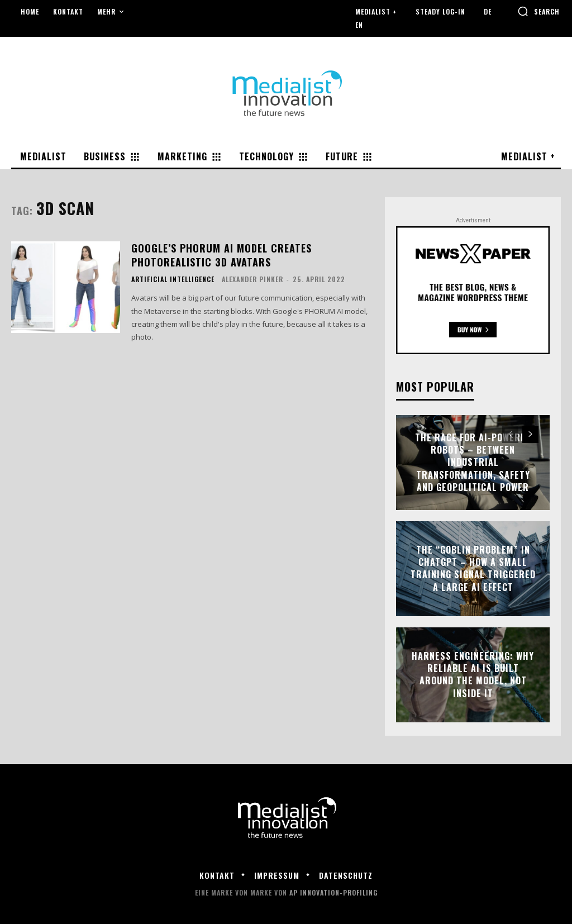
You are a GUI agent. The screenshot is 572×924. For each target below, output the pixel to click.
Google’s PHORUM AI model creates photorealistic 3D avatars (221, 255)
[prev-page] (510, 435)
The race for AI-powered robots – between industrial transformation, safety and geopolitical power (473, 463)
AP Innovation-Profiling (333, 892)
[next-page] (530, 435)
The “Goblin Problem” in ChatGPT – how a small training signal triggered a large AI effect (473, 568)
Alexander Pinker (252, 279)
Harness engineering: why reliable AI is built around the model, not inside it (473, 675)
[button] (538, 11)
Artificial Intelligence (173, 279)
